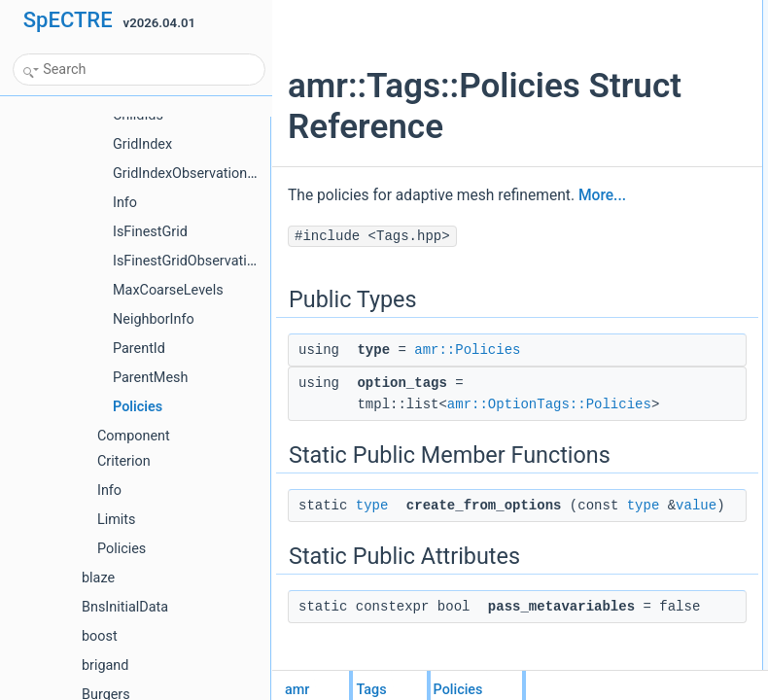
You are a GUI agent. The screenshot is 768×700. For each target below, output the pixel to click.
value (533, 621)
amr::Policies (467, 417)
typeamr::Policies (638, 32)
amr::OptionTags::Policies (549, 472)
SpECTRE (68, 20)
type (372, 600)
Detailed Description (630, 160)
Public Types (611, 11)
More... (392, 262)
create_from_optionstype (658, 96)
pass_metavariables (646, 139)
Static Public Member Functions (661, 75)
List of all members (628, 182)
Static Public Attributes (636, 118)
